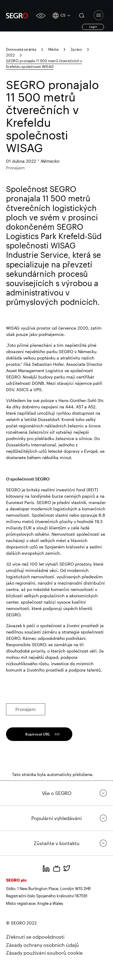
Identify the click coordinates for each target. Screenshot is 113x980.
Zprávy (76, 49)
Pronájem (26, 709)
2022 (10, 55)
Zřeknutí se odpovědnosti (35, 937)
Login (93, 27)
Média (53, 49)
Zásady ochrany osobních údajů (42, 945)
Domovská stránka (21, 49)
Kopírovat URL (38, 734)
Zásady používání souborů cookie (44, 953)
